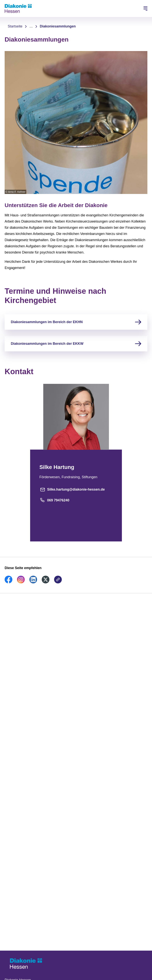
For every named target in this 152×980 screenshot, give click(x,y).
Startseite (15, 26)
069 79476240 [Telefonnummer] (54, 500)
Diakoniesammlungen (58, 26)
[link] (8, 582)
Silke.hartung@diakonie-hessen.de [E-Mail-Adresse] (72, 489)
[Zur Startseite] (18, 9)
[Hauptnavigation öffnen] (145, 9)
